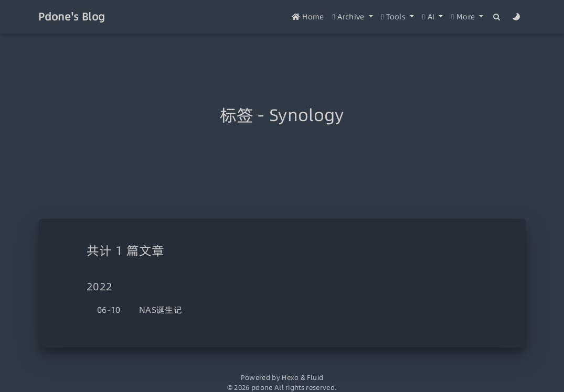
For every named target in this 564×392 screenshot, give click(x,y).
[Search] (497, 17)
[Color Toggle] (517, 17)
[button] (353, 17)
